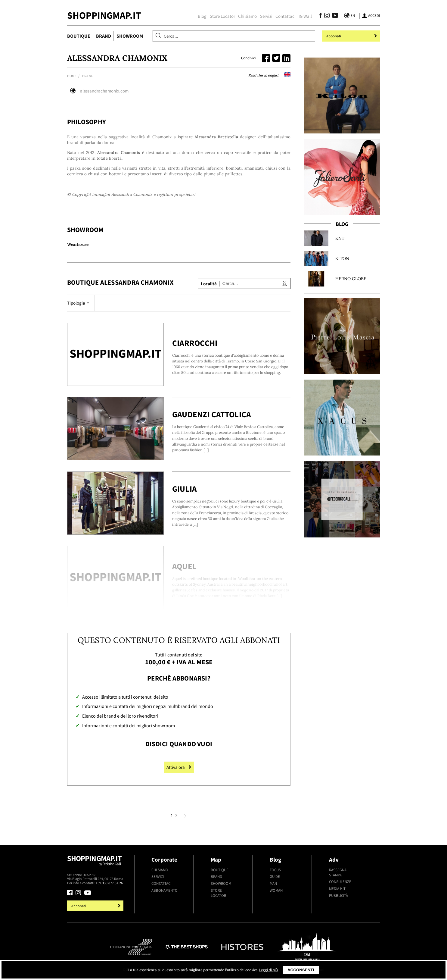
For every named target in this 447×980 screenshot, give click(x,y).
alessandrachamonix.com (104, 91)
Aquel (184, 566)
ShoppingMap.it (104, 15)
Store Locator (222, 16)
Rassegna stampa (338, 872)
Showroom (130, 36)
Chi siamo (247, 16)
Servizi (266, 16)
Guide (275, 877)
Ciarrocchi (195, 343)
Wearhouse (78, 244)
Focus (275, 870)
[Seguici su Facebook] (321, 16)
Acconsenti (301, 970)
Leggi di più (269, 970)
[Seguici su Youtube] (334, 16)
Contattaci (286, 16)
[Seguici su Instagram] (327, 16)
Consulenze (340, 882)
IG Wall (305, 16)
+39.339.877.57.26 (109, 883)
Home (72, 76)
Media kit (337, 889)
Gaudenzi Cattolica (212, 414)
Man (273, 883)
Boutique (79, 36)
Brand (104, 36)
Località (209, 284)
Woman (276, 890)
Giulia (185, 489)
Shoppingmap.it (96, 863)
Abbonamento (165, 890)
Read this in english (269, 75)
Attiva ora (179, 767)
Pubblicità (338, 895)
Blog (202, 16)
